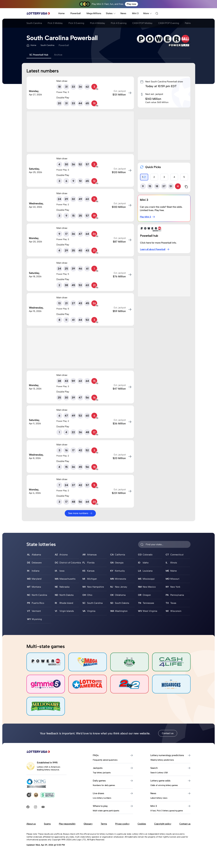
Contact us (168, 733)
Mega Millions (94, 13)
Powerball (76, 13)
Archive (58, 55)
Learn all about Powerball (155, 249)
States (111, 13)
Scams (47, 824)
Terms (104, 824)
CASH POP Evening (169, 23)
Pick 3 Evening (76, 23)
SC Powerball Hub (39, 55)
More (148, 13)
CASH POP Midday (142, 23)
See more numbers (80, 513)
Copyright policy (163, 824)
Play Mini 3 (147, 217)
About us (31, 824)
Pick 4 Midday (98, 23)
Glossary (88, 824)
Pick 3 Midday (55, 23)
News (123, 13)
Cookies (142, 824)
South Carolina (34, 23)
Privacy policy (122, 824)
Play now (131, 4)
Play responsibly (67, 824)
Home (61, 13)
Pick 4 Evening (119, 23)
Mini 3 (135, 13)
